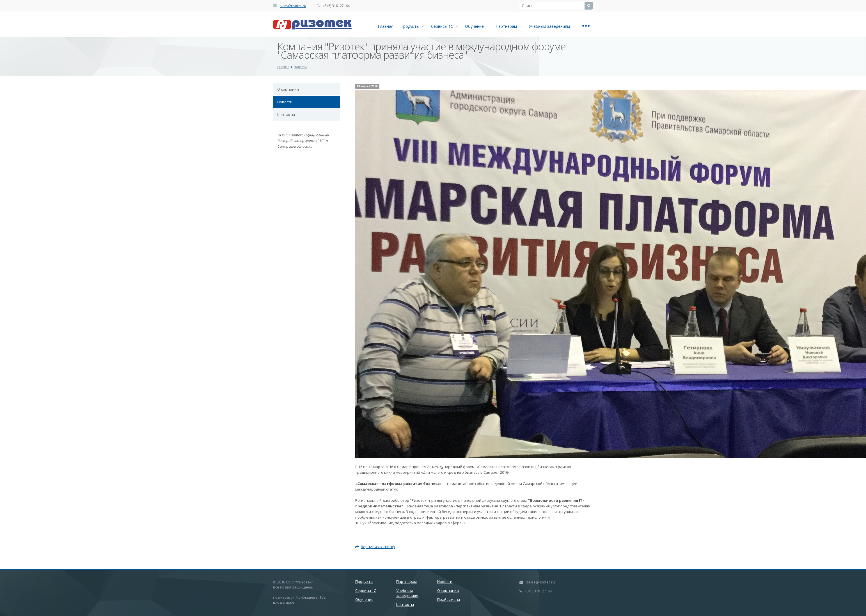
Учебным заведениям (552, 26)
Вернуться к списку (375, 547)
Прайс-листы (449, 599)
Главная (386, 26)
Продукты (412, 26)
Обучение (477, 26)
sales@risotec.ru (293, 6)
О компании (288, 89)
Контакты (286, 115)
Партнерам (509, 26)
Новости (285, 102)
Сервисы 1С (445, 26)
